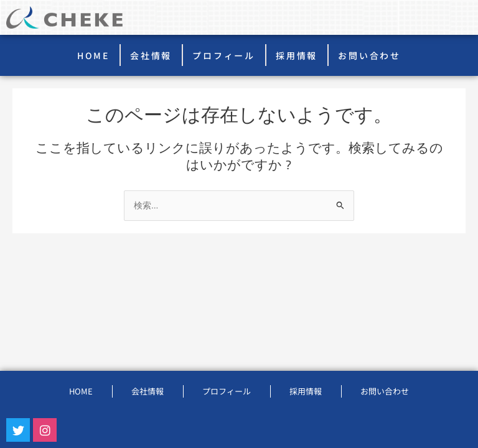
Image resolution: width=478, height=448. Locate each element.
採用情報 (297, 55)
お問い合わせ (369, 55)
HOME (93, 55)
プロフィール (224, 55)
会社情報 (151, 55)
